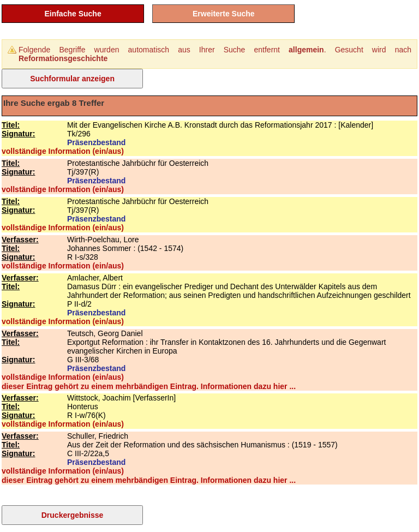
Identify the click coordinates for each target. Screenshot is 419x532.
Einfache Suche (73, 14)
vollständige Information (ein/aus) (63, 151)
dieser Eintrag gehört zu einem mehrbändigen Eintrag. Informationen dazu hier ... (149, 386)
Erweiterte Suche (224, 14)
